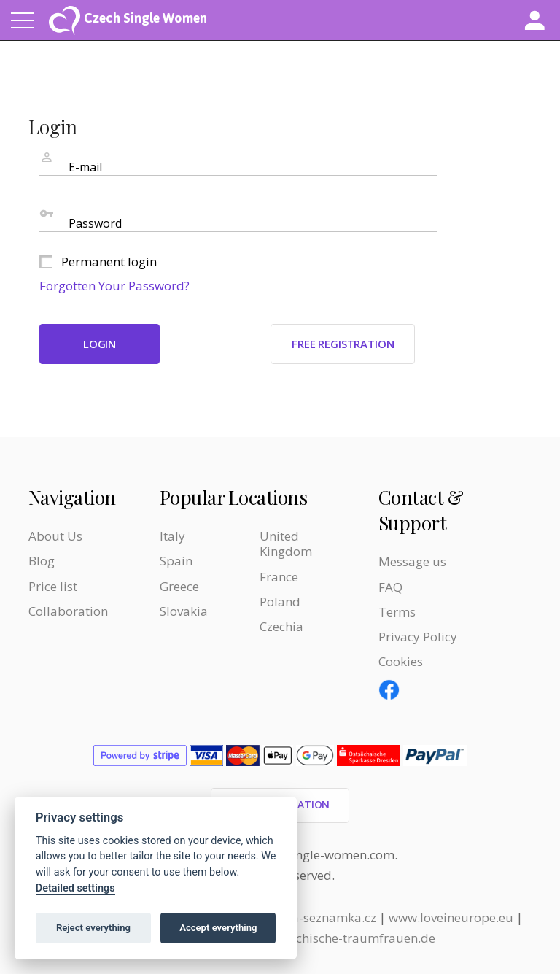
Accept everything (218, 928)
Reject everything (93, 928)
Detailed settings (75, 888)
